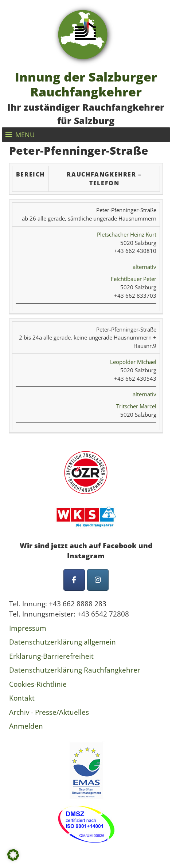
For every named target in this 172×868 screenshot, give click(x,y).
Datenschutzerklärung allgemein (62, 642)
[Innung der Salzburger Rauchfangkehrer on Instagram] (98, 580)
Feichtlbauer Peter (134, 279)
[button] (25, 135)
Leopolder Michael (133, 362)
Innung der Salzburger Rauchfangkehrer (86, 84)
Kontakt (22, 698)
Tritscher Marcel (136, 406)
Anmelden (26, 726)
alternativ (144, 267)
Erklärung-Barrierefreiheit (51, 656)
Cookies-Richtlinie (38, 684)
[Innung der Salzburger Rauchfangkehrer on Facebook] (74, 580)
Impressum (28, 628)
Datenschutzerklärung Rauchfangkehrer (75, 670)
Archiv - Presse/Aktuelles (49, 712)
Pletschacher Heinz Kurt (127, 234)
